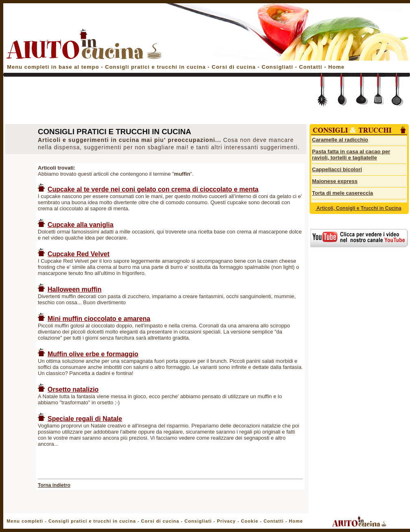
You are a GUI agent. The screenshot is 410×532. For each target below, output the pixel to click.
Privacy (226, 521)
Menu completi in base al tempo (53, 67)
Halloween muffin (74, 289)
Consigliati (277, 67)
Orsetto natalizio (73, 389)
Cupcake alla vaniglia (81, 225)
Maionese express (335, 181)
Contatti (312, 67)
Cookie (250, 521)
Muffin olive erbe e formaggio (93, 354)
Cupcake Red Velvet (79, 254)
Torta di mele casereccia (342, 193)
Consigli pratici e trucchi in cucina (156, 67)
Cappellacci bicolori (337, 169)
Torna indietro (54, 485)
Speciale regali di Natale (85, 419)
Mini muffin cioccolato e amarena (99, 319)
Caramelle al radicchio (340, 140)
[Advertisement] (155, 102)
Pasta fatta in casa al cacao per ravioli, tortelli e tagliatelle (351, 155)
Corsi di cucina (235, 67)
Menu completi (25, 521)
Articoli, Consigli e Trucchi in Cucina (358, 208)
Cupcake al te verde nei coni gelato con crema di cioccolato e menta (153, 189)
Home (336, 67)
